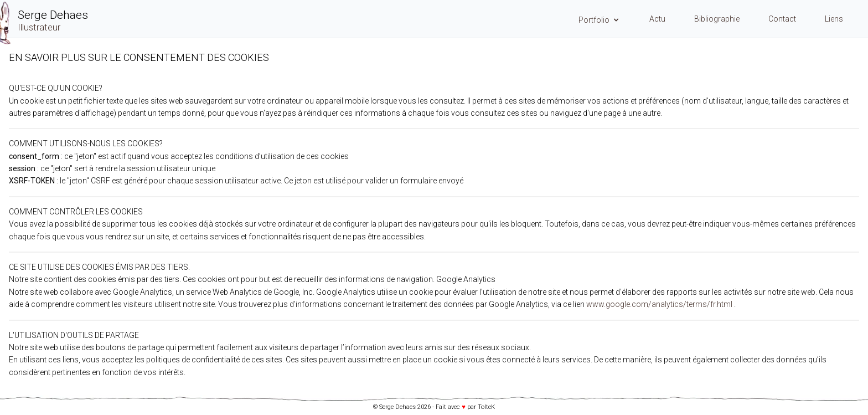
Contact (782, 19)
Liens (834, 19)
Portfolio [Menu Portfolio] (600, 20)
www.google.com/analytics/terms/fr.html (659, 304)
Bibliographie (717, 19)
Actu (657, 19)
